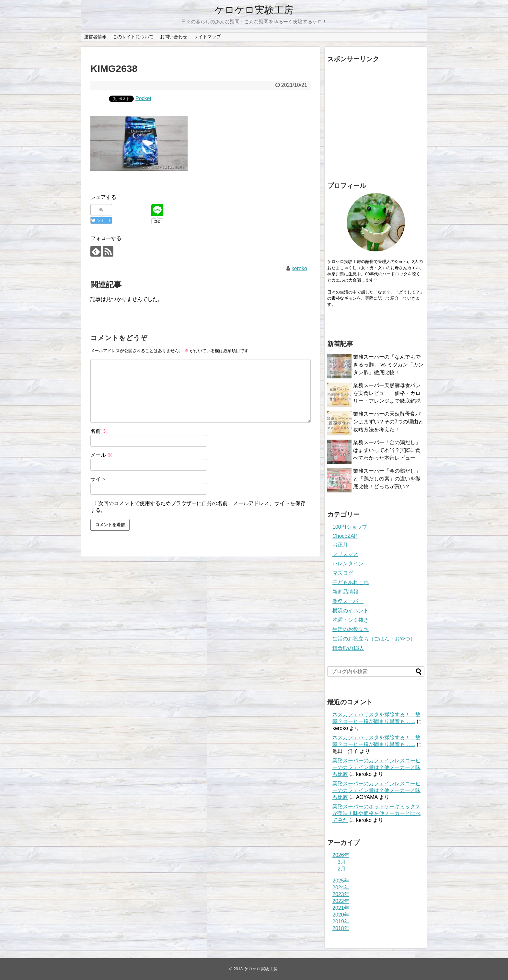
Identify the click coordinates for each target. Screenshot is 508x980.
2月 (342, 869)
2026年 (341, 855)
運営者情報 (95, 37)
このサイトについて (133, 37)
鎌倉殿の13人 (348, 648)
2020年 (341, 915)
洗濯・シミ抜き (351, 620)
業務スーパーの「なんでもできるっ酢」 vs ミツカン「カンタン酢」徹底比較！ (388, 365)
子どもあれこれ (351, 582)
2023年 (341, 894)
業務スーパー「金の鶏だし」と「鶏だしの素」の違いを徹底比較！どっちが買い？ (387, 479)
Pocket (143, 98)
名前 (99, 431)
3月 (342, 862)
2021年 (341, 908)
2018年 (341, 928)
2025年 (341, 881)
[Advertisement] (376, 121)
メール (101, 455)
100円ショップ (350, 527)
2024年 (341, 888)
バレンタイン (348, 564)
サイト (98, 479)
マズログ (343, 573)
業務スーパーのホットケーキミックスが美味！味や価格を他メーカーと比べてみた (376, 813)
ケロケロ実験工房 (254, 10)
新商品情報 (345, 592)
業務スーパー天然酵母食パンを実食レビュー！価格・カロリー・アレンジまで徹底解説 (387, 393)
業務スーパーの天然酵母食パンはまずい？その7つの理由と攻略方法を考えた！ (388, 422)
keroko (299, 268)
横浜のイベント (351, 611)
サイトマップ (207, 37)
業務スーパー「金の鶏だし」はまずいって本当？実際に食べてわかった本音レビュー (387, 450)
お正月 (340, 545)
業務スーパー (348, 601)
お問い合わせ (174, 37)
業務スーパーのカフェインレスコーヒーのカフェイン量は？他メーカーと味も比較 (376, 767)
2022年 (341, 901)
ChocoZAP (345, 536)
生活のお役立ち (351, 629)
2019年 (341, 922)
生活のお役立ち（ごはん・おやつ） (374, 639)
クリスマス (345, 554)
